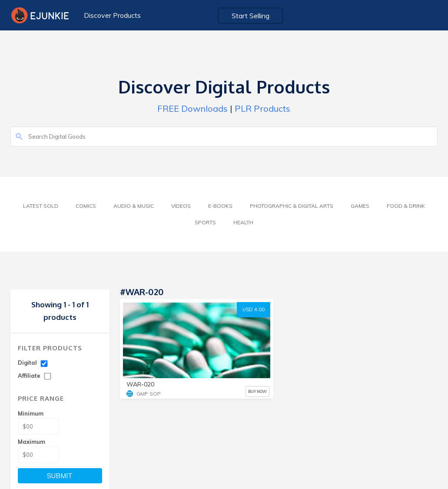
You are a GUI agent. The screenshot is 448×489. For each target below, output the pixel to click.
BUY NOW (257, 391)
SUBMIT (60, 476)
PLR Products (262, 108)
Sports (205, 222)
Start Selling (251, 16)
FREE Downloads (192, 108)
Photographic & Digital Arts (292, 206)
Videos (181, 206)
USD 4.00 (254, 309)
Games (360, 206)
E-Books (220, 206)
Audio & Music (134, 206)
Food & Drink (406, 206)
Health (243, 222)
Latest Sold (41, 206)
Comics (86, 206)
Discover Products (112, 15)
